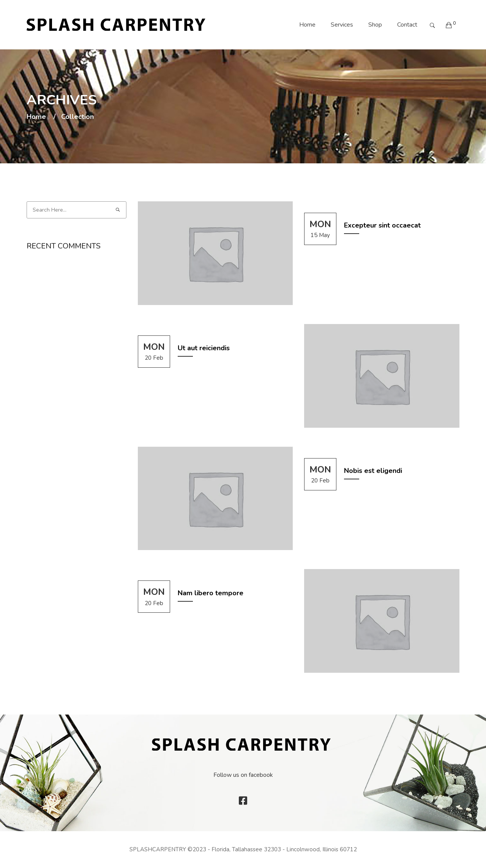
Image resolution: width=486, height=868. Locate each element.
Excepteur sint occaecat (382, 225)
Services (342, 25)
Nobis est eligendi (373, 471)
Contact (407, 25)
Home (307, 25)
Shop (375, 25)
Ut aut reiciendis (204, 348)
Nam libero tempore (211, 593)
